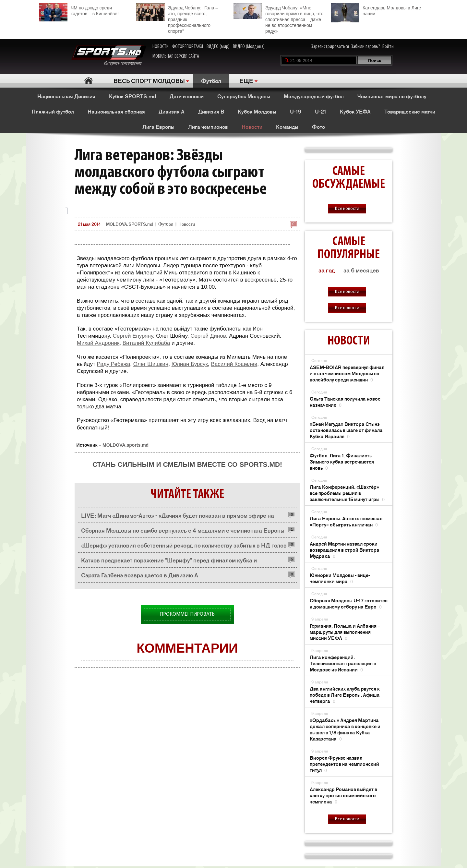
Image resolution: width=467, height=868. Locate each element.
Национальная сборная (116, 111)
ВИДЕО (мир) (218, 47)
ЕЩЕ (246, 80)
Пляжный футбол (53, 111)
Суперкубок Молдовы (244, 96)
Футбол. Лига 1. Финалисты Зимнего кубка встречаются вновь (342, 461)
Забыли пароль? (366, 47)
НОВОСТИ (161, 47)
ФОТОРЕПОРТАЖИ (188, 47)
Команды (287, 127)
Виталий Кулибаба (146, 343)
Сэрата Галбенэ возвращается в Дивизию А (140, 575)
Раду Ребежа (113, 364)
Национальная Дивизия (66, 96)
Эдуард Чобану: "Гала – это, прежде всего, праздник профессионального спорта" (177, 18)
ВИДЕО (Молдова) (249, 47)
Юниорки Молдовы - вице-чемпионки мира (340, 578)
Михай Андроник (98, 343)
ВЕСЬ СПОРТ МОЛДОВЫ (149, 80)
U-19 (296, 111)
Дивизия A (172, 111)
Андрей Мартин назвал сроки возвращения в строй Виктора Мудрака (345, 550)
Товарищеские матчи (410, 111)
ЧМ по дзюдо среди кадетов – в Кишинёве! (79, 10)
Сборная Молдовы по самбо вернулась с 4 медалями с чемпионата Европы (183, 530)
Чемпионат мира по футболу (392, 96)
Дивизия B (211, 111)
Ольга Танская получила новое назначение (345, 402)
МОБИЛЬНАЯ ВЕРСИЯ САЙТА (176, 56)
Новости (252, 127)
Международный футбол (314, 96)
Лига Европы (158, 127)
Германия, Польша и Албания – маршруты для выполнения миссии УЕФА (345, 632)
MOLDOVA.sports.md (126, 445)
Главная (88, 81)
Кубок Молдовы (257, 111)
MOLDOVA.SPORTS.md (130, 224)
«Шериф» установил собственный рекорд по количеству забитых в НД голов (184, 545)
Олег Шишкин (151, 364)
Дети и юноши (187, 96)
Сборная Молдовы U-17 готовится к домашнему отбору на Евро (349, 603)
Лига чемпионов (208, 127)
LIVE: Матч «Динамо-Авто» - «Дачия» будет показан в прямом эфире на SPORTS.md (178, 517)
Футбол (211, 80)
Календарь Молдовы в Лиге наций (376, 10)
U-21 (321, 111)
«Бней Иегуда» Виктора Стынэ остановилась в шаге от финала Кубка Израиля (346, 430)
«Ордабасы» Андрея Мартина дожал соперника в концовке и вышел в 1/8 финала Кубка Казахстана (345, 729)
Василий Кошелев (234, 364)
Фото (318, 127)
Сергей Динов (208, 336)
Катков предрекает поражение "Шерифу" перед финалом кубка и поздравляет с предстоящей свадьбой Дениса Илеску (169, 562)
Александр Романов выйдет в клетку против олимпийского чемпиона (343, 795)
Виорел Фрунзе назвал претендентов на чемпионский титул (344, 764)
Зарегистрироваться (330, 47)
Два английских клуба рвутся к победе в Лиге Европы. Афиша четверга (345, 695)
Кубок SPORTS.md (132, 96)
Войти (388, 47)
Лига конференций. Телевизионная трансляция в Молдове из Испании (343, 663)
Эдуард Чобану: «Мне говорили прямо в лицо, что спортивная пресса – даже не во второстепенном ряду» (278, 18)
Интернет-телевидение (109, 56)
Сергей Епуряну (133, 336)
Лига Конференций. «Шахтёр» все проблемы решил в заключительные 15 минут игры (347, 493)
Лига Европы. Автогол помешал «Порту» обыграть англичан (346, 521)
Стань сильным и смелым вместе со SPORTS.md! (187, 464)
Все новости (347, 209)
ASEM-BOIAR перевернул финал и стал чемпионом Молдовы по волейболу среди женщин (347, 373)
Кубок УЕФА (355, 111)
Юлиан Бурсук (190, 364)
